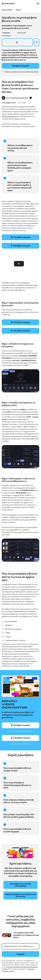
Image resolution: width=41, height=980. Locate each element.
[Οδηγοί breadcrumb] (18, 10)
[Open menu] (38, 4)
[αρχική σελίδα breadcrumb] (7, 10)
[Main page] (8, 4)
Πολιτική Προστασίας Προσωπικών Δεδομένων (22, 967)
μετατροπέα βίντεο (9, 116)
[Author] (3, 98)
